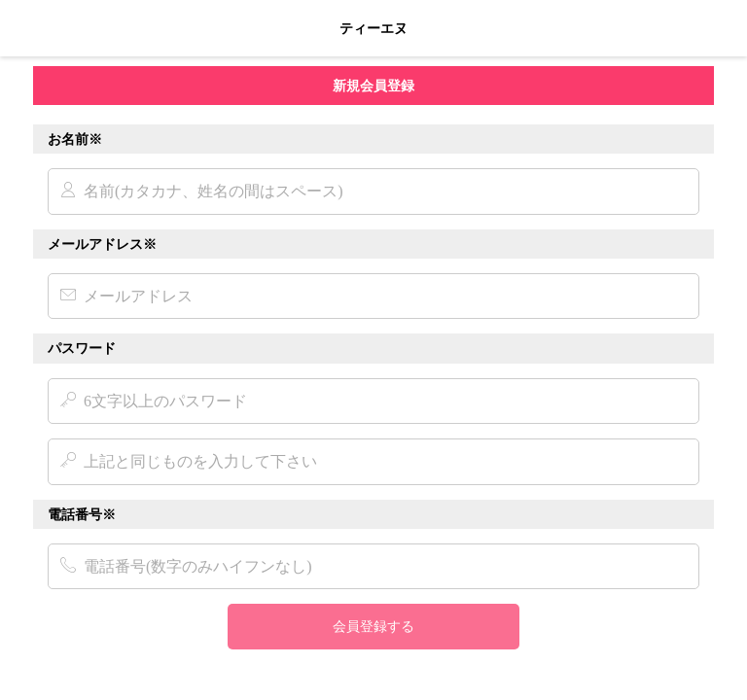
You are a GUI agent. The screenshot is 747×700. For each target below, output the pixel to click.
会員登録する (373, 626)
